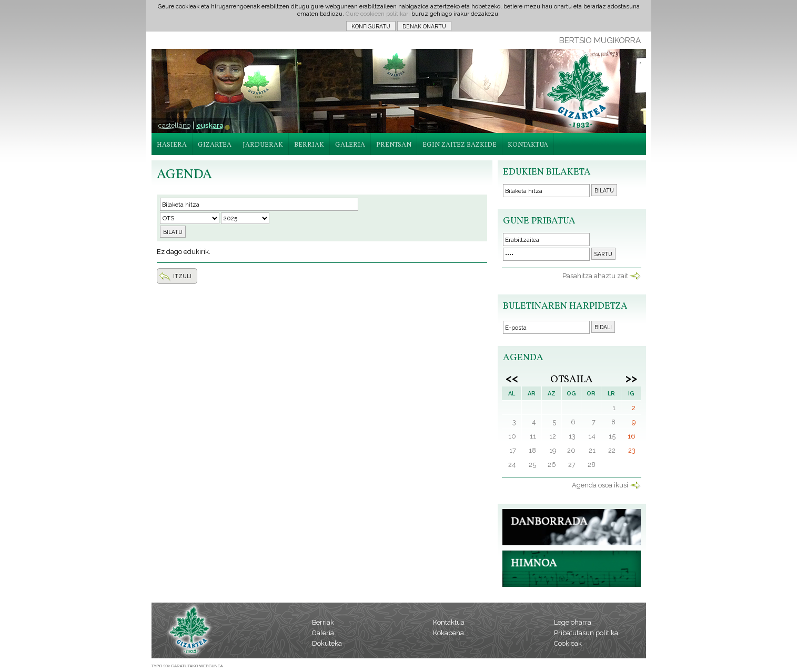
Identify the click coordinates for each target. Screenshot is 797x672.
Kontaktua (449, 622)
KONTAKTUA (528, 145)
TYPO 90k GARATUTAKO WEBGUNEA (187, 666)
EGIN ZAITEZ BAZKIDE (460, 145)
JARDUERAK (263, 145)
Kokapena (448, 633)
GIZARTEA (215, 145)
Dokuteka (327, 643)
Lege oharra (573, 622)
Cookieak (568, 643)
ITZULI (182, 276)
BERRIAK (309, 145)
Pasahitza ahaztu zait (595, 276)
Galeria (323, 633)
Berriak (323, 622)
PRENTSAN (394, 145)
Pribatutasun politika (586, 633)
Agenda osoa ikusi (600, 485)
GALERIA (350, 145)
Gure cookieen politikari (378, 14)
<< (512, 378)
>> (631, 378)
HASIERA (172, 145)
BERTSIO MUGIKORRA (600, 40)
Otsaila (572, 380)
